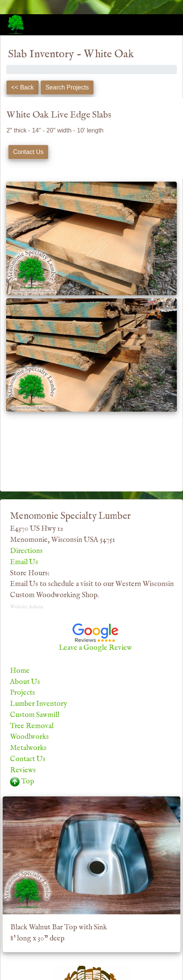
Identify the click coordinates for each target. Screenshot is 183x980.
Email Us (24, 562)
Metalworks (28, 748)
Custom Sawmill (35, 715)
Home (20, 671)
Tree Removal (32, 726)
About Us (25, 682)
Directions (26, 551)
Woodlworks (29, 737)
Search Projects (67, 87)
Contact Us (28, 759)
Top (22, 781)
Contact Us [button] (28, 152)
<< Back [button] (22, 87)
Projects (22, 693)
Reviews (23, 770)
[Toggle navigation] (166, 24)
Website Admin (27, 607)
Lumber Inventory (38, 704)
